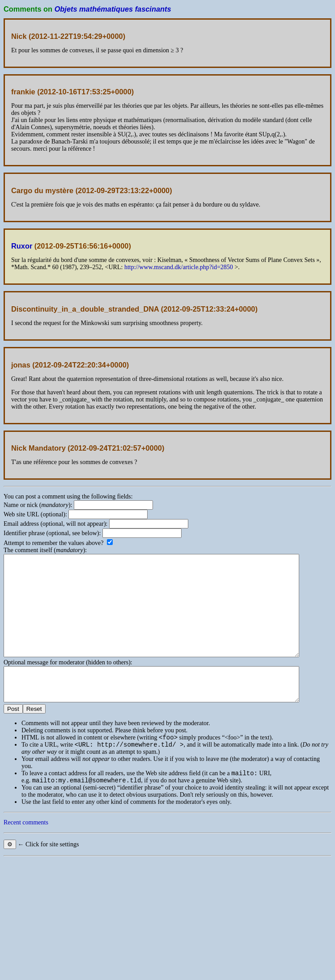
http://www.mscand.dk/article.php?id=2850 (179, 267)
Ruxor (22, 246)
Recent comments (26, 855)
